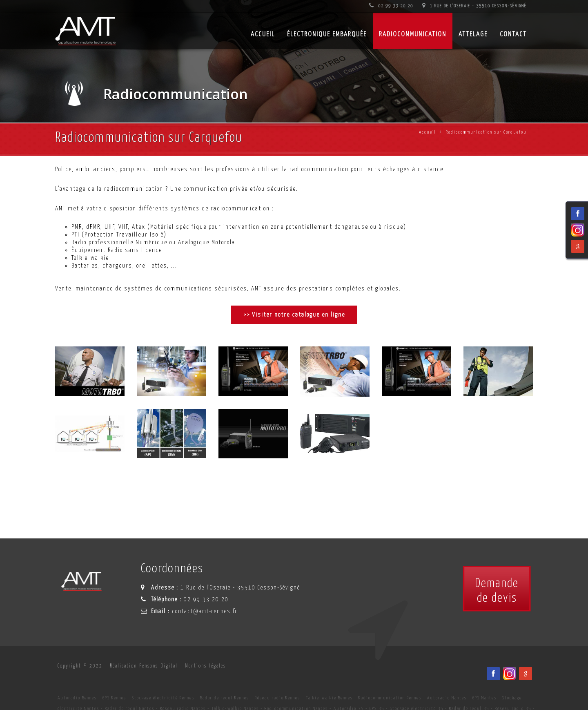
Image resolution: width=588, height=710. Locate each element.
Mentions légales (205, 666)
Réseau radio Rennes (277, 698)
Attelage (473, 35)
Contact (513, 35)
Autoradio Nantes (447, 698)
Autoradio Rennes (77, 698)
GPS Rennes (114, 698)
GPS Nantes (484, 698)
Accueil (428, 132)
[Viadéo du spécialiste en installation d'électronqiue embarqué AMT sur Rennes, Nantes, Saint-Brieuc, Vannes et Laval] (510, 674)
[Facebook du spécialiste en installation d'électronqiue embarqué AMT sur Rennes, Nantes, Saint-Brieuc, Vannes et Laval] (493, 674)
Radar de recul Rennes (225, 698)
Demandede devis (497, 591)
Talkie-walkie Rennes (329, 698)
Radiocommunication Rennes (390, 698)
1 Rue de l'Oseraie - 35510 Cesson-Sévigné (474, 6)
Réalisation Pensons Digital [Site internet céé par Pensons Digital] (144, 666)
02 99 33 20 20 (391, 6)
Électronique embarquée (327, 35)
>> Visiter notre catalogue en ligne (294, 315)
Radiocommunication (413, 35)
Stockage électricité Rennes (163, 698)
